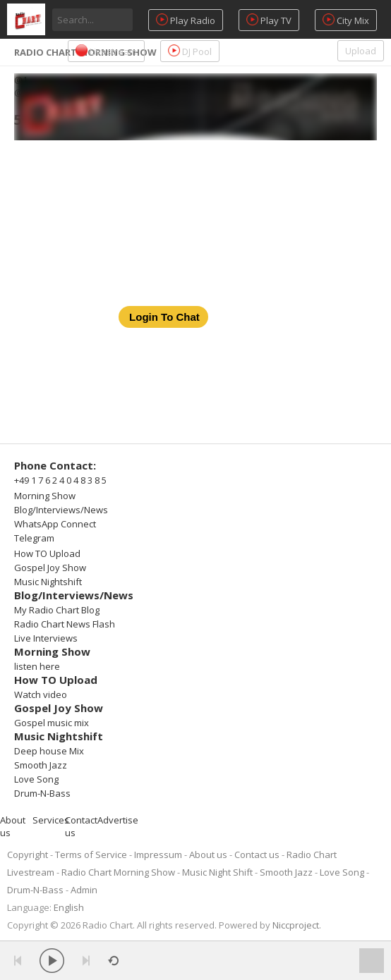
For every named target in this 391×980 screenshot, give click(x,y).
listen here (37, 666)
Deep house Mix (49, 751)
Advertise (118, 820)
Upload (361, 51)
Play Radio (186, 20)
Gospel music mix (52, 723)
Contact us (257, 855)
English (69, 907)
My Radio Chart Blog (57, 610)
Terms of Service (91, 855)
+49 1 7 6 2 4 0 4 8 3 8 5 (60, 480)
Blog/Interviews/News (61, 510)
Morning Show (45, 496)
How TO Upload (47, 553)
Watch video (41, 694)
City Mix (346, 20)
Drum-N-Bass (42, 793)
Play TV (269, 20)
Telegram (34, 538)
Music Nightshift (48, 582)
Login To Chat (164, 317)
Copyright (28, 855)
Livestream (106, 51)
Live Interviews (46, 638)
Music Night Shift (217, 872)
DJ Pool (190, 51)
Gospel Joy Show (50, 568)
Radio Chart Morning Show (118, 872)
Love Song (36, 779)
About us (208, 855)
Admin (84, 890)
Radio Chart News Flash (65, 624)
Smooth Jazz (41, 765)
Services (51, 820)
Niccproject (296, 925)
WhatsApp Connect (55, 524)
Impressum (158, 855)
